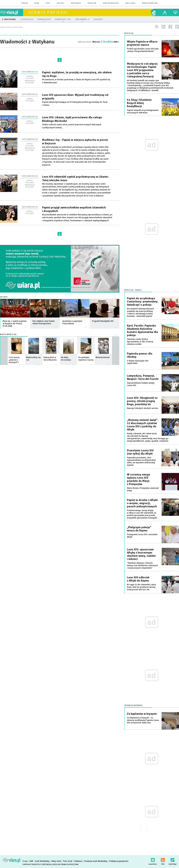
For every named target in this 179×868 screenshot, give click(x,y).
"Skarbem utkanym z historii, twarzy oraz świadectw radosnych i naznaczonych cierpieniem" (142, 565)
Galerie (4, 297)
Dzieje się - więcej (133, 290)
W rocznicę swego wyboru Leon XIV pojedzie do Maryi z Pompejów (139, 479)
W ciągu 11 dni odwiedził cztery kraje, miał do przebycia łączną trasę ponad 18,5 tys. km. (141, 587)
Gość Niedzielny (111, 3)
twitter (177, 27)
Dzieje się (129, 33)
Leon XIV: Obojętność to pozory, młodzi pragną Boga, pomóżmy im (142, 401)
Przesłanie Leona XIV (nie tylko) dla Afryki (140, 452)
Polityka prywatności (119, 861)
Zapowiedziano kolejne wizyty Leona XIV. (141, 384)
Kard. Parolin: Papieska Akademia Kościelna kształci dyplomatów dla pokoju (142, 330)
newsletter (153, 859)
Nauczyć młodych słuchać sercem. (143, 408)
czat (48, 3)
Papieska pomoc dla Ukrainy (140, 355)
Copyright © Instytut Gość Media (37, 864)
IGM (31, 861)
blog (37, 3)
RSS (163, 859)
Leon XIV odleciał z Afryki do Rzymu (138, 579)
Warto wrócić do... (9, 335)
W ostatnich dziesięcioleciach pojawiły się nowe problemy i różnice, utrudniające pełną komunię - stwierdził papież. (140, 312)
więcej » (26, 325)
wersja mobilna (150, 3)
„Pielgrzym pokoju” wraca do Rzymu (139, 529)
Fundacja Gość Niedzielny (96, 861)
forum (25, 3)
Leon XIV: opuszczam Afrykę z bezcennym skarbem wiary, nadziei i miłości (141, 554)
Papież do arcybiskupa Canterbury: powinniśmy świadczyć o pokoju (142, 302)
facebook (170, 27)
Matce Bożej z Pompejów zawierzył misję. (143, 489)
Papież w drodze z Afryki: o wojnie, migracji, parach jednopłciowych (143, 503)
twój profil (165, 12)
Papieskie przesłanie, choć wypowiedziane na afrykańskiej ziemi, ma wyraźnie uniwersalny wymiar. (141, 461)
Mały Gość (130, 3)
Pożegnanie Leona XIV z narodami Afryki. (142, 536)
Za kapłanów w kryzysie (142, 714)
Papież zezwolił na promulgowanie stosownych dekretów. (143, 111)
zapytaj (61, 3)
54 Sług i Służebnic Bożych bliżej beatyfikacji (139, 103)
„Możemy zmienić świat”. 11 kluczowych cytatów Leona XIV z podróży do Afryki (143, 425)
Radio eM (92, 3)
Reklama (78, 861)
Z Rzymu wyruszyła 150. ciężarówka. (138, 362)
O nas (25, 861)
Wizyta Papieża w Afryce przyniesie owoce (142, 43)
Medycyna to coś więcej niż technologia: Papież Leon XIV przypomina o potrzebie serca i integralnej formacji (142, 70)
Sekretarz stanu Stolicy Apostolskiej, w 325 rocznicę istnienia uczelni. (140, 342)
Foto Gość (68, 861)
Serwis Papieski (48, 12)
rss (163, 27)
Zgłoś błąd (173, 859)
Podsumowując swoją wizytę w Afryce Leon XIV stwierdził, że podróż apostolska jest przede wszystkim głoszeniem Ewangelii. (142, 514)
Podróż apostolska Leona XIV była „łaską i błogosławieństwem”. (143, 50)
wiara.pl (12, 12)
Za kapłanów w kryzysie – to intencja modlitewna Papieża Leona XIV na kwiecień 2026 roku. (143, 720)
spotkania (76, 3)
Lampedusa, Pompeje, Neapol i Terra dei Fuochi (143, 377)
